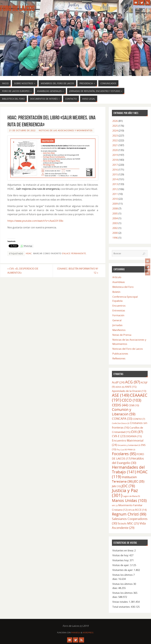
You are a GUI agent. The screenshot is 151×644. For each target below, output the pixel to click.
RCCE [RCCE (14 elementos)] (141, 510)
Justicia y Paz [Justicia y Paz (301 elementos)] (125, 493)
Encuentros (119, 306)
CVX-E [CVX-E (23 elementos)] (119, 436)
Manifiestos (119, 330)
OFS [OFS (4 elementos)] (131, 510)
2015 (115, 174)
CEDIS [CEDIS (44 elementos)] (120, 405)
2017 (115, 165)
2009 (115, 204)
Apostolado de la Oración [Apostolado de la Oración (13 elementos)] (129, 391)
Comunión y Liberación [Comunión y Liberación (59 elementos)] (124, 412)
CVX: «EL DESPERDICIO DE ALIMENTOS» (23, 271)
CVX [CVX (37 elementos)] (137, 432)
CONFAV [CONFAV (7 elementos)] (139, 419)
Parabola (76, 633)
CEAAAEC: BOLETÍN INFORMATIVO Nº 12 (78, 271)
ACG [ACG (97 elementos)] (133, 382)
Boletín (116, 292)
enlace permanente (74, 253)
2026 (115, 121)
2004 (115, 218)
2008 (115, 209)
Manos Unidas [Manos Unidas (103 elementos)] (129, 500)
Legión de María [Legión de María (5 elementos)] (131, 496)
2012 (115, 189)
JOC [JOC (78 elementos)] (128, 486)
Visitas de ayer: (121, 565)
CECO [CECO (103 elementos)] (131, 400)
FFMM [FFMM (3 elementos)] (131, 450)
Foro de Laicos (17, 8)
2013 (115, 184)
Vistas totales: (121, 602)
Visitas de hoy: (121, 555)
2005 (115, 214)
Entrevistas (119, 310)
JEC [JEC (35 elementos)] (139, 481)
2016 (115, 170)
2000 (115, 233)
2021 (115, 145)
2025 (115, 126)
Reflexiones (119, 358)
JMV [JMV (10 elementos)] (116, 486)
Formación (118, 315)
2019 (115, 155)
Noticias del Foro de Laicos (128, 349)
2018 (115, 160)
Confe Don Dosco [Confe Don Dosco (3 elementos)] (121, 423)
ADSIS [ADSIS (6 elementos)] (120, 387)
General (117, 320)
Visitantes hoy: (121, 560)
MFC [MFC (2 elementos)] (115, 506)
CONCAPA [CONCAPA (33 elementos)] (122, 419)
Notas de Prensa (122, 335)
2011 (115, 194)
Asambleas (119, 282)
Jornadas (117, 325)
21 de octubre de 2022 (22, 130)
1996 (115, 238)
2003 (115, 223)
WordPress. (88, 633)
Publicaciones (120, 354)
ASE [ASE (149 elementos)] (121, 395)
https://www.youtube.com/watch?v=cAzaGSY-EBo (35, 221)
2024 (115, 131)
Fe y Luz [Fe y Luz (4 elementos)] (122, 450)
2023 (115, 136)
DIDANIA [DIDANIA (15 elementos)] (134, 436)
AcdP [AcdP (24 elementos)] (118, 382)
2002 (115, 228)
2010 (115, 199)
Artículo (117, 277)
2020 (115, 150)
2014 (115, 179)
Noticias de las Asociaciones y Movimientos (66, 130)
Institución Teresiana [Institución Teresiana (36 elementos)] (124, 479)
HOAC (29, 253)
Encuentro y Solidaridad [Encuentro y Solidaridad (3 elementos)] (129, 445)
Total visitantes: (122, 607)
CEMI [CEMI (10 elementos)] (134, 405)
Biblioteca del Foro (123, 287)
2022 (115, 140)
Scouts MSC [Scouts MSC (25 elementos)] (128, 523)
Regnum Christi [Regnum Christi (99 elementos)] (129, 514)
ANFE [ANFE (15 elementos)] (131, 387)
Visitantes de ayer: (123, 570)
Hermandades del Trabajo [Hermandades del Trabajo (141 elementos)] (128, 469)
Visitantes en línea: (123, 550)
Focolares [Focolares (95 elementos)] (124, 454)
